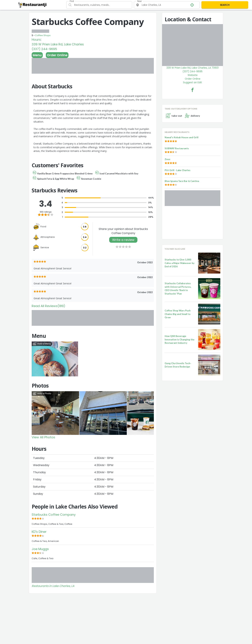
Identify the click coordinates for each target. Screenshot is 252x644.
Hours (36, 40)
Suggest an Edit (192, 82)
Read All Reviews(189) (48, 306)
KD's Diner (39, 532)
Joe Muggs (40, 549)
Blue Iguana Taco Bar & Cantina (182, 181)
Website (193, 75)
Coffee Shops (43, 35)
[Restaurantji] (32, 5)
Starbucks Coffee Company (54, 515)
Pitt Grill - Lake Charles (178, 170)
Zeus (167, 159)
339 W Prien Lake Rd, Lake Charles (58, 44)
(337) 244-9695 (44, 49)
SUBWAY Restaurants (177, 148)
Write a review (123, 240)
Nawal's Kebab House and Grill (182, 137)
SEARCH (225, 5)
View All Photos (43, 437)
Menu (37, 55)
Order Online (57, 55)
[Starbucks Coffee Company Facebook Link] (192, 90)
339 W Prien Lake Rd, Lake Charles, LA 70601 (192, 68)
